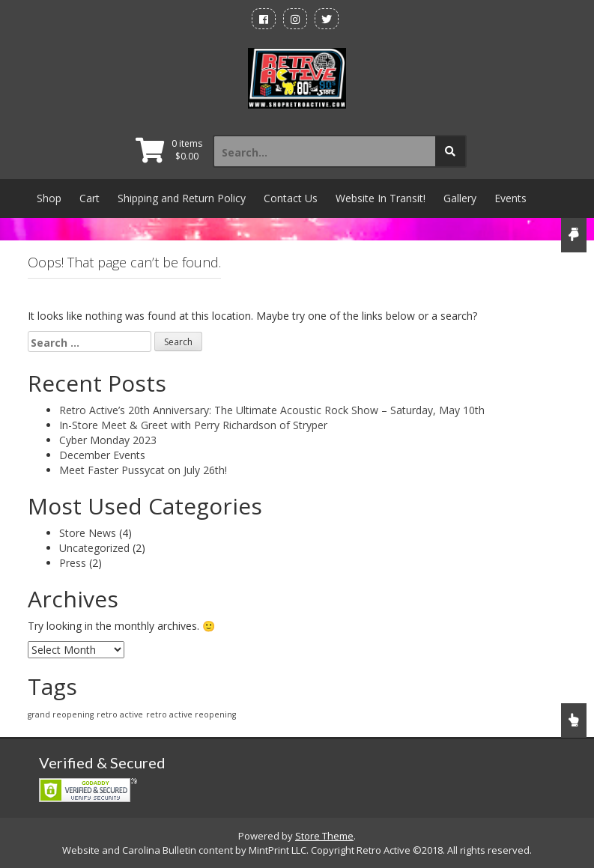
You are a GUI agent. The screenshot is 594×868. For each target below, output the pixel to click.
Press (73, 563)
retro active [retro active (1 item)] (120, 714)
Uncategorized (94, 548)
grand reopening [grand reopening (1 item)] (61, 714)
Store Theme (324, 836)
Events (510, 198)
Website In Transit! (381, 198)
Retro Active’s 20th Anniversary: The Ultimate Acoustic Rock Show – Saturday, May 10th (272, 410)
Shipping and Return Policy (182, 198)
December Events (102, 455)
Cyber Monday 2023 (108, 440)
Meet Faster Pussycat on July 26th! (143, 470)
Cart (90, 198)
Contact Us (291, 198)
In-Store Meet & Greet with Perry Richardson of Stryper (193, 425)
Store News (88, 533)
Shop (49, 198)
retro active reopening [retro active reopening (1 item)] (191, 714)
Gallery (460, 198)
